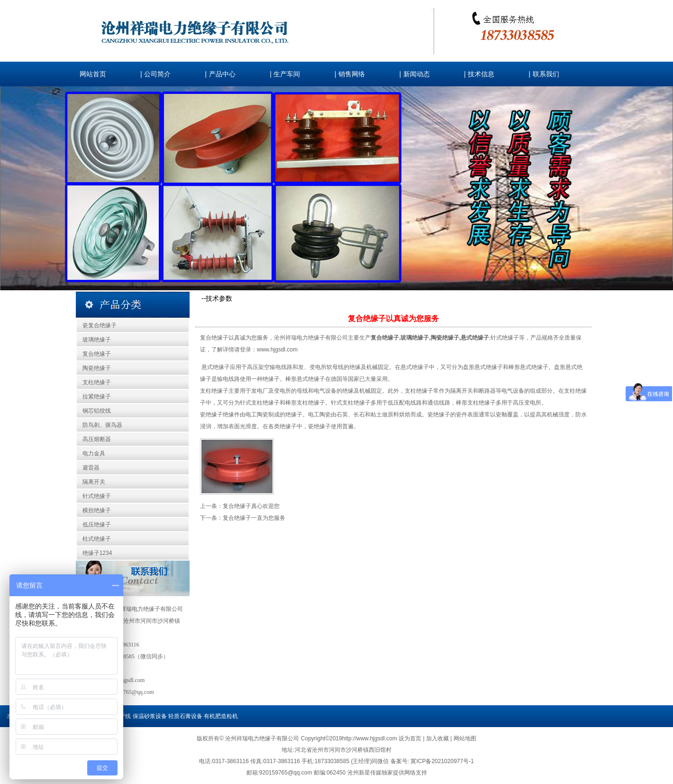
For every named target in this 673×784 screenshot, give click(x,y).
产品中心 (222, 74)
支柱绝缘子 (97, 382)
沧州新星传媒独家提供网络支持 (387, 773)
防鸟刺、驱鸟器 (102, 425)
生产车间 (287, 74)
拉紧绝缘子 (97, 397)
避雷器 (91, 468)
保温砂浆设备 (150, 716)
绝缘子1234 (97, 553)
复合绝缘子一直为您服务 (254, 518)
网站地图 (465, 738)
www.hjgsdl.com (277, 350)
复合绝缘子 (97, 354)
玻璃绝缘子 (97, 340)
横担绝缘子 (97, 510)
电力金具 (94, 453)
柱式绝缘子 (97, 539)
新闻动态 (417, 74)
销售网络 (352, 74)
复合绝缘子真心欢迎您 (251, 506)
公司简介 (157, 74)
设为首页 (411, 738)
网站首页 (93, 74)
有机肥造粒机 (221, 716)
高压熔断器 (97, 439)
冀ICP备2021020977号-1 (442, 761)
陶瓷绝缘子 (97, 368)
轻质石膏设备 (185, 716)
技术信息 (481, 74)
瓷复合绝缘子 (100, 325)
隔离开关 (94, 482)
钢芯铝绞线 (97, 411)
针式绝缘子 (97, 496)
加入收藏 (438, 738)
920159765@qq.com (130, 692)
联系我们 (546, 74)
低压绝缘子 (97, 525)
